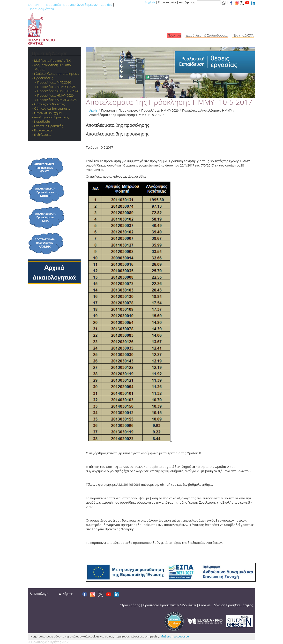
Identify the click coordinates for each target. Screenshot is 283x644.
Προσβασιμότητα (41, 9)
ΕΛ (30, 5)
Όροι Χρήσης (130, 605)
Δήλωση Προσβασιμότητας (233, 605)
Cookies (106, 5)
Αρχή (93, 110)
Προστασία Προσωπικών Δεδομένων (71, 5)
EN (37, 5)
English (150, 2)
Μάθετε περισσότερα (175, 636)
